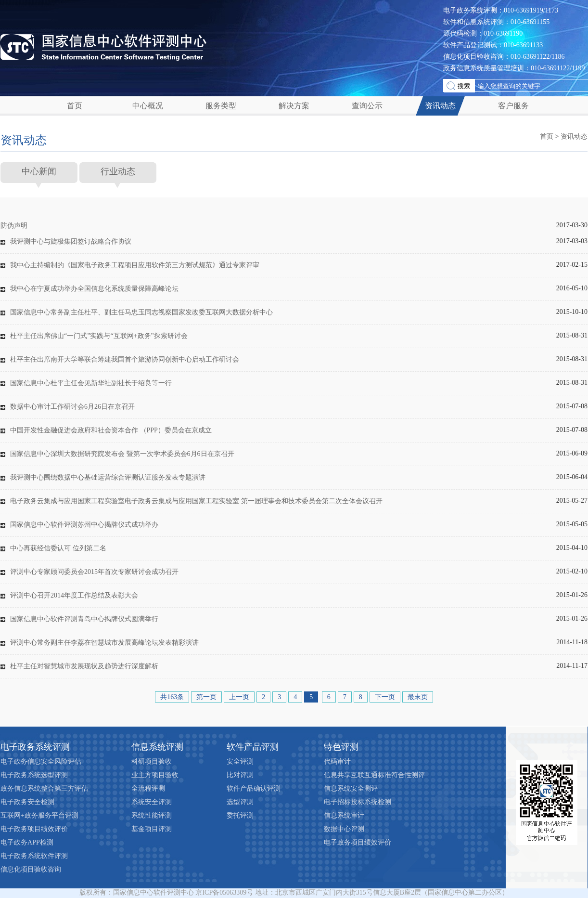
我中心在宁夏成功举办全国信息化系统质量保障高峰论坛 (94, 289)
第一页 (206, 697)
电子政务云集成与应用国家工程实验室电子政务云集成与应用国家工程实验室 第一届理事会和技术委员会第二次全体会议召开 (196, 501)
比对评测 (240, 775)
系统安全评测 (152, 802)
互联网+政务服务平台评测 (39, 815)
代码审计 (337, 761)
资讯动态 (440, 106)
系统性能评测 (152, 815)
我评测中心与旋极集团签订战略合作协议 (71, 241)
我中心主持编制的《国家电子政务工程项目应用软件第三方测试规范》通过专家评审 (135, 265)
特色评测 (341, 747)
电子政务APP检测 (27, 842)
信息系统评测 (157, 747)
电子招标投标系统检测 (358, 802)
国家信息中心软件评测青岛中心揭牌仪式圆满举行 (84, 619)
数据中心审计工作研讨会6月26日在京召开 (72, 407)
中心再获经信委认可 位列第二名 (58, 548)
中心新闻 (39, 171)
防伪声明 (14, 226)
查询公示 (367, 106)
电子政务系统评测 (35, 747)
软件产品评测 (253, 747)
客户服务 (513, 106)
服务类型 (221, 106)
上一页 (239, 697)
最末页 (418, 697)
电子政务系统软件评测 (34, 856)
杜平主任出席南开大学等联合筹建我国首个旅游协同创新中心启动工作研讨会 (125, 359)
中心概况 (148, 106)
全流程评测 (148, 788)
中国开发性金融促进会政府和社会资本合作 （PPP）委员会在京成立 (111, 430)
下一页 (385, 697)
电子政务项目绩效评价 (34, 829)
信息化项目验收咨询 (31, 869)
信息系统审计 (344, 815)
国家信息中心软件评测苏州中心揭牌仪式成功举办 (84, 525)
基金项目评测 (152, 829)
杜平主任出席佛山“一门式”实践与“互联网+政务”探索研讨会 (99, 336)
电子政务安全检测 (27, 802)
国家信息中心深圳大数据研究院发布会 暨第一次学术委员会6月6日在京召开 (122, 454)
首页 (75, 106)
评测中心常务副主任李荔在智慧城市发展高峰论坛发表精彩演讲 (104, 643)
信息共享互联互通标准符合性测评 (374, 775)
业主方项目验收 (155, 775)
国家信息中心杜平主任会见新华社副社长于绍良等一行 (91, 383)
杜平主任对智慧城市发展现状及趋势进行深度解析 (84, 666)
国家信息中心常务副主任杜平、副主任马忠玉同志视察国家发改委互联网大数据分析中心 (141, 312)
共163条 (172, 697)
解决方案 (294, 106)
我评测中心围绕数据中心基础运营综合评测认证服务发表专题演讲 (108, 477)
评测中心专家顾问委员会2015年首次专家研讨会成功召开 (94, 572)
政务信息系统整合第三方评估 (44, 788)
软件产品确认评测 (254, 788)
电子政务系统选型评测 (34, 775)
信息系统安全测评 (351, 788)
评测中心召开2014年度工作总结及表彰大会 (74, 595)
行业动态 (118, 171)
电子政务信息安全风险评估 (41, 761)
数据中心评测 (344, 829)
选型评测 (240, 802)
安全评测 (240, 761)
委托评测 (240, 815)
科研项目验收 (152, 761)
